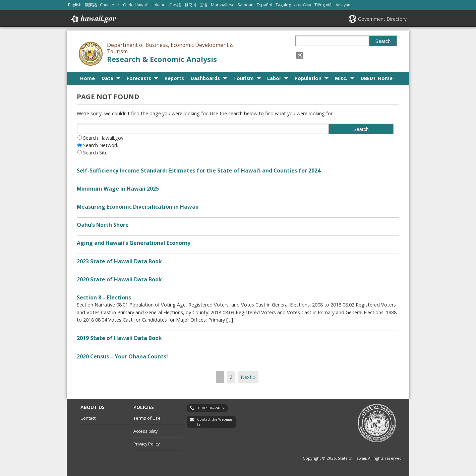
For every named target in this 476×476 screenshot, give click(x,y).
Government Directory (382, 19)
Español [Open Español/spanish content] (264, 5)
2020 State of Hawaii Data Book (119, 279)
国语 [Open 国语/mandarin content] (203, 5)
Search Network (101, 145)
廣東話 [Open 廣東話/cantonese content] (91, 5)
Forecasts (139, 78)
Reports (174, 78)
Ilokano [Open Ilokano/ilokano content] (159, 5)
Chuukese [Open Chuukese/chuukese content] (109, 5)
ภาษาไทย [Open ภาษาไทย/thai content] (303, 5)
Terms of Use (147, 418)
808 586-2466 (211, 408)
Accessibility (145, 431)
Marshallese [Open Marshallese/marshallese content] (223, 5)
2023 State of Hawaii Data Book (119, 261)
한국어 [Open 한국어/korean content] (190, 5)
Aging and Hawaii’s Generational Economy (134, 243)
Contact (88, 418)
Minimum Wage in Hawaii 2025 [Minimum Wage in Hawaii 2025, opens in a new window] (118, 189)
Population (308, 78)
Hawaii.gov (93, 19)
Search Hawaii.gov (103, 138)
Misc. (341, 78)
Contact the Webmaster (215, 422)
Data (107, 78)
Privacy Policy (146, 444)
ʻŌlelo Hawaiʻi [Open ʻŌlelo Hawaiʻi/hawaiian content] (135, 5)
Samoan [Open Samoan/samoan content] (246, 5)
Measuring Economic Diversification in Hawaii (138, 207)
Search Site (95, 153)
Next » (248, 377)
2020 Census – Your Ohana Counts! (122, 356)
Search (383, 41)
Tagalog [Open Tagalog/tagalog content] (283, 5)
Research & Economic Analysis (162, 59)
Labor (274, 78)
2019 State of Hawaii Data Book (119, 338)
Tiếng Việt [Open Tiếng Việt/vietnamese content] (324, 5)
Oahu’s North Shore (103, 225)
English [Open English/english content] (75, 5)
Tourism (244, 78)
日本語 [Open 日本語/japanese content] (175, 5)
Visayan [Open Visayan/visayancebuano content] (343, 5)
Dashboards (205, 78)
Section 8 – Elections (104, 297)
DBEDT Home (377, 78)
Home (87, 78)
